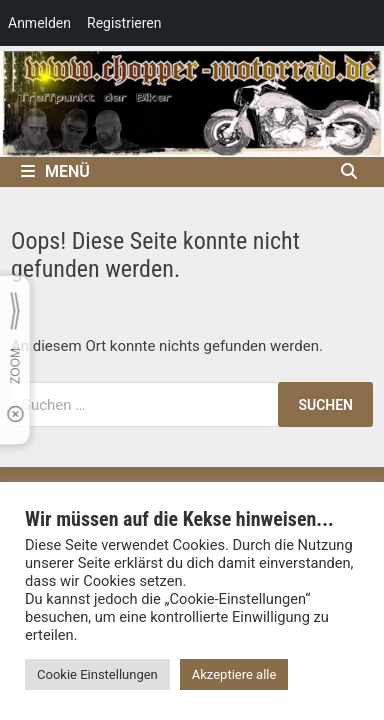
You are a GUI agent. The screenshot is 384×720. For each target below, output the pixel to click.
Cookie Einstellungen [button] (97, 674)
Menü (55, 171)
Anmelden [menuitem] (39, 23)
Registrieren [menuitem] (124, 23)
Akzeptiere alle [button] (234, 674)
